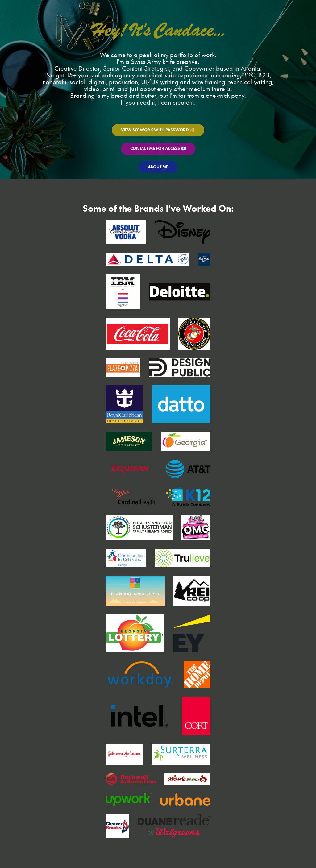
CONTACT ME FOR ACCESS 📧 (158, 149)
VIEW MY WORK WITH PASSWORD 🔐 (158, 130)
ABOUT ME (158, 167)
